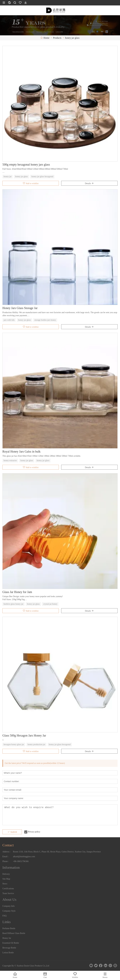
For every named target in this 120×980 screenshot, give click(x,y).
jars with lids (9, 320)
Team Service (8, 893)
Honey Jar (7, 938)
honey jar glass (21, 176)
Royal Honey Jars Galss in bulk (21, 451)
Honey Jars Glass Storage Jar (20, 308)
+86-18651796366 (21, 861)
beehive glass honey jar (13, 604)
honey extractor (10, 460)
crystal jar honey (50, 604)
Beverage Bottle (9, 948)
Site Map (6, 879)
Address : (6, 852)
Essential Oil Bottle (11, 943)
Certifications (8, 889)
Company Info (9, 906)
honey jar (8, 176)
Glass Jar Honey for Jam (17, 592)
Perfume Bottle (9, 928)
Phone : (6, 861)
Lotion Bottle (8, 953)
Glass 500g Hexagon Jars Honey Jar (24, 735)
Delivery (6, 874)
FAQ (4, 916)
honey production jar (36, 744)
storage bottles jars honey (45, 320)
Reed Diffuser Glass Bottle (14, 933)
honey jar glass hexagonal (42, 176)
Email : (6, 857)
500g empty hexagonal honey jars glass (26, 164)
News (5, 884)
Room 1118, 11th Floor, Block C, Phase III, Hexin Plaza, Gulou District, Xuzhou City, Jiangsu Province (57, 852)
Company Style (9, 911)
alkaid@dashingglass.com (24, 857)
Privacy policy (34, 832)
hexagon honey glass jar (14, 744)
